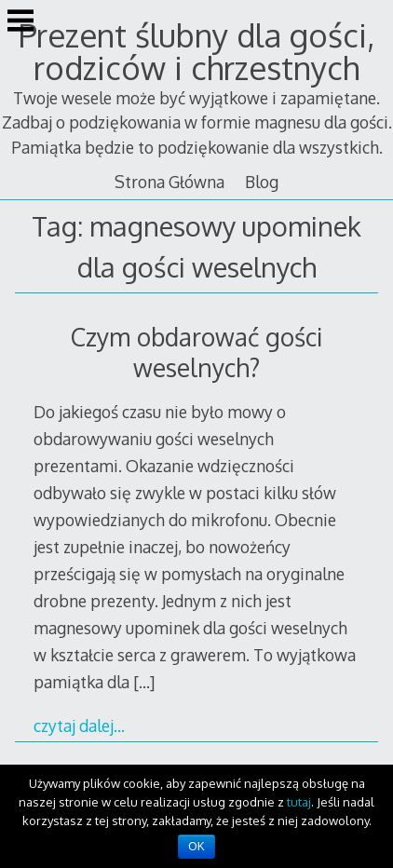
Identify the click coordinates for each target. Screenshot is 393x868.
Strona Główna (169, 182)
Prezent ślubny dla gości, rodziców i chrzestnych (196, 51)
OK (196, 847)
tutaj (299, 802)
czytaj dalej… (79, 726)
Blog (262, 182)
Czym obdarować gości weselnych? (196, 352)
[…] (144, 682)
